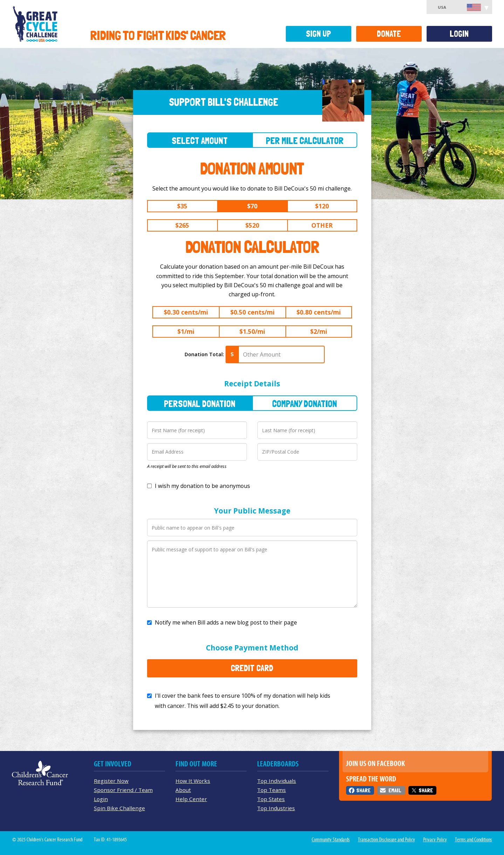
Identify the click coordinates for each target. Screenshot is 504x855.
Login (459, 34)
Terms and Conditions (474, 840)
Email (395, 790)
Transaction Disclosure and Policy (386, 840)
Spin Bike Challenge (119, 808)
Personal (200, 404)
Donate (389, 34)
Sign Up (318, 34)
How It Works (193, 781)
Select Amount (200, 141)
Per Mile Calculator (305, 141)
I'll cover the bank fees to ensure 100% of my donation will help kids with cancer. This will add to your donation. (243, 701)
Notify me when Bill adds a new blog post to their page (226, 622)
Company (305, 404)
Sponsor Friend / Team (123, 790)
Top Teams (271, 790)
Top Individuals (277, 781)
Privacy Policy (435, 840)
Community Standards (331, 840)
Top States (271, 799)
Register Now (111, 781)
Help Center (191, 799)
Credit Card (252, 668)
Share (363, 790)
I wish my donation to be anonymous (202, 486)
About (183, 790)
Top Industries (276, 808)
